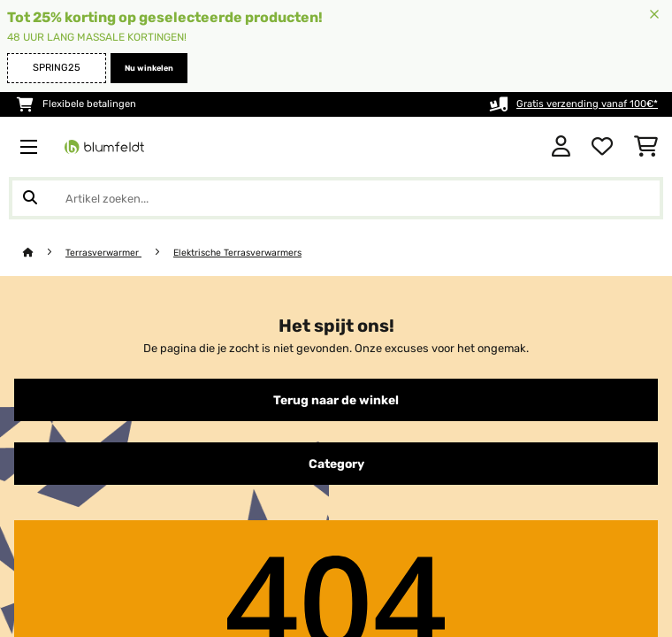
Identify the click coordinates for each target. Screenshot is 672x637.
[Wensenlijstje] (602, 147)
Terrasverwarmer (103, 253)
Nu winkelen (149, 68)
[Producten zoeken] (336, 198)
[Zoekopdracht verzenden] (30, 198)
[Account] (561, 147)
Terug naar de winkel (336, 400)
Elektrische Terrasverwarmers (237, 253)
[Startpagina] (44, 253)
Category (336, 464)
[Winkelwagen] (646, 147)
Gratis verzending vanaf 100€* (587, 104)
